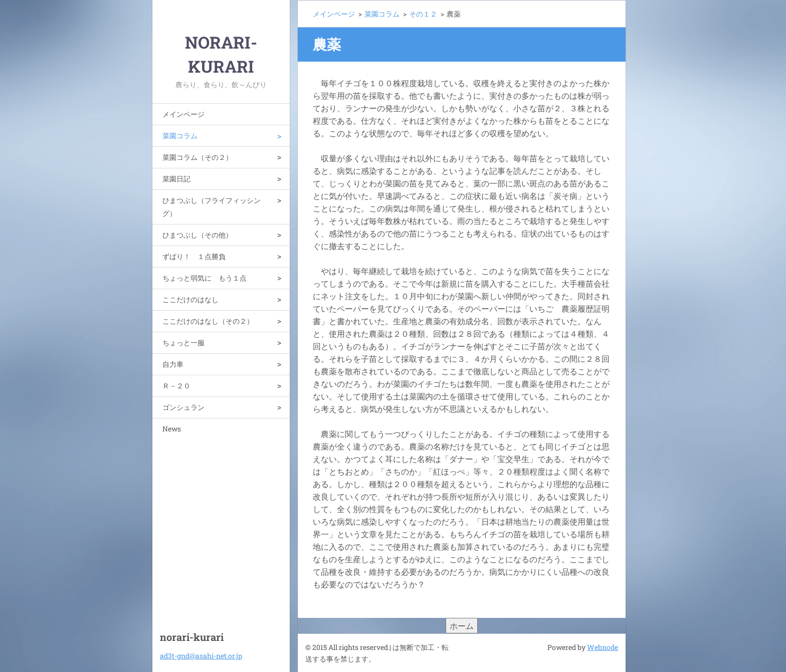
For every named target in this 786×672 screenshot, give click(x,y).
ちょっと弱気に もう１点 (205, 278)
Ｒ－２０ (176, 386)
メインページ (183, 114)
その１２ (423, 14)
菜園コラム (180, 136)
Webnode (603, 647)
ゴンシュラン (183, 407)
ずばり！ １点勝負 (194, 256)
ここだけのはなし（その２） (208, 321)
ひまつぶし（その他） (198, 235)
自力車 (173, 364)
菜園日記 (176, 179)
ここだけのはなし (190, 299)
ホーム (462, 626)
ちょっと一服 (183, 343)
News (172, 429)
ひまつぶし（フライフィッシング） (212, 207)
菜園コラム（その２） (198, 157)
